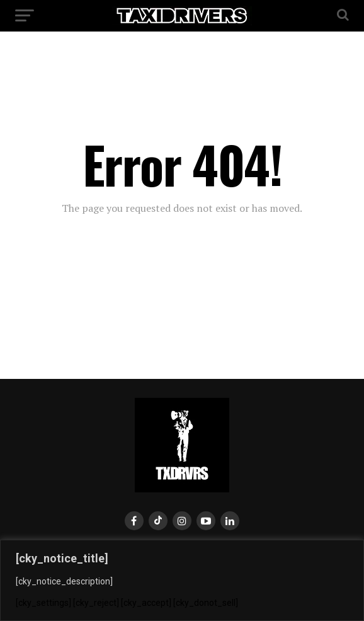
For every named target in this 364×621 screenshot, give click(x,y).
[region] (182, 580)
